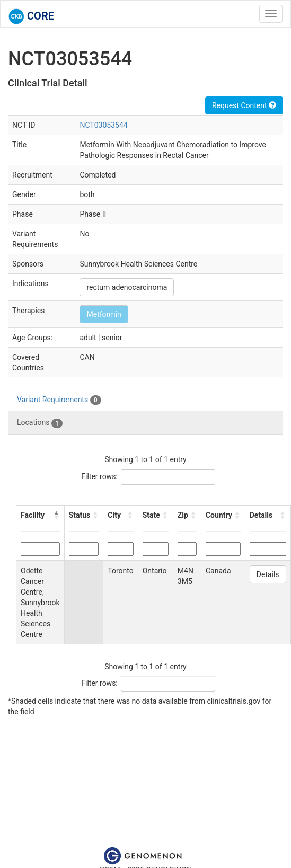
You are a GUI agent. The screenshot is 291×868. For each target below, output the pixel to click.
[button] (57, 515)
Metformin (104, 314)
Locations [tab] (40, 423)
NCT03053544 (103, 125)
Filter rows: (99, 476)
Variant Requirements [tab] (59, 400)
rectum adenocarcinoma (127, 287)
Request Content (244, 105)
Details (268, 574)
